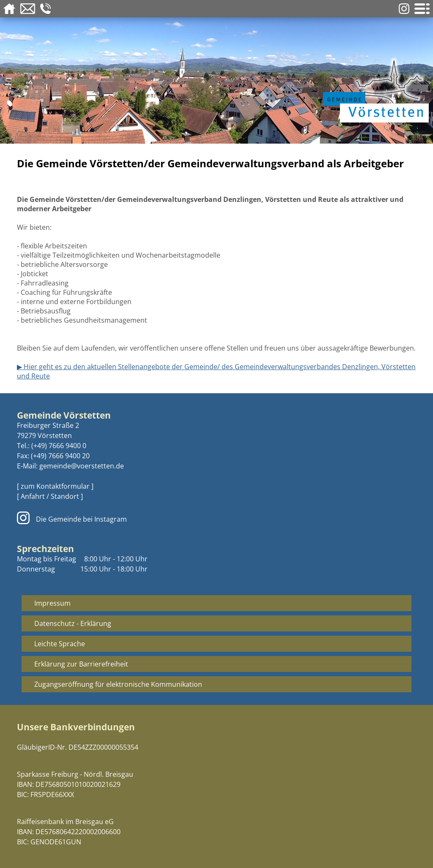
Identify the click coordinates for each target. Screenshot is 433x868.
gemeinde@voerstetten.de (82, 466)
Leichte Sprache (60, 644)
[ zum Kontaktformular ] (55, 486)
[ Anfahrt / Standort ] (50, 496)
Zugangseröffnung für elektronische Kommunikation (118, 684)
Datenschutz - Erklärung (73, 623)
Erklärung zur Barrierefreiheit (81, 664)
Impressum (52, 603)
